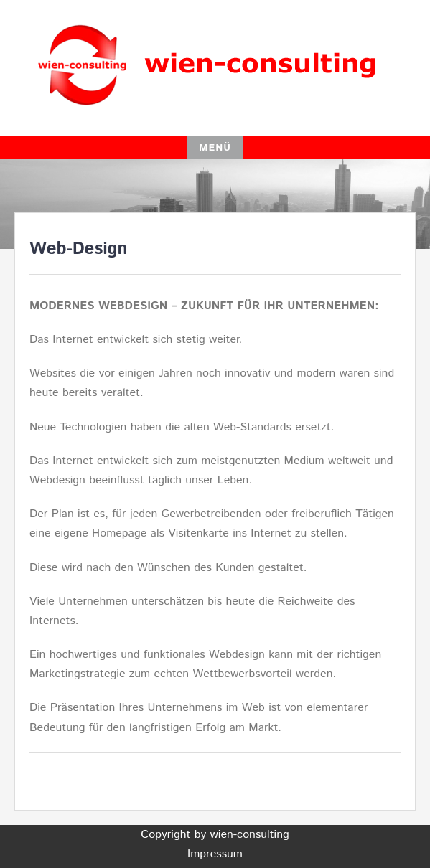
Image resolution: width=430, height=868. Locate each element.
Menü (215, 148)
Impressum (215, 854)
